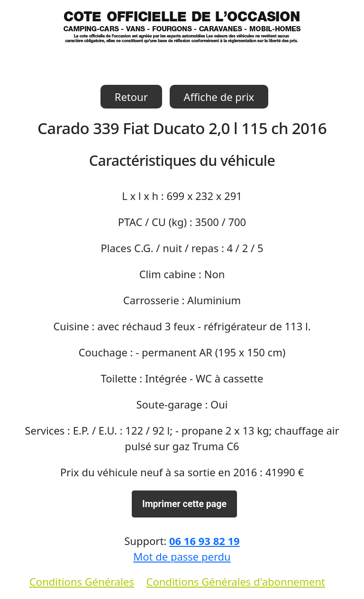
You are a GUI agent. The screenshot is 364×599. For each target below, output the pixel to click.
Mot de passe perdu (182, 556)
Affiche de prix (219, 97)
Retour (131, 97)
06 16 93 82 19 (205, 541)
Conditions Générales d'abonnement (236, 581)
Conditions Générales (82, 581)
